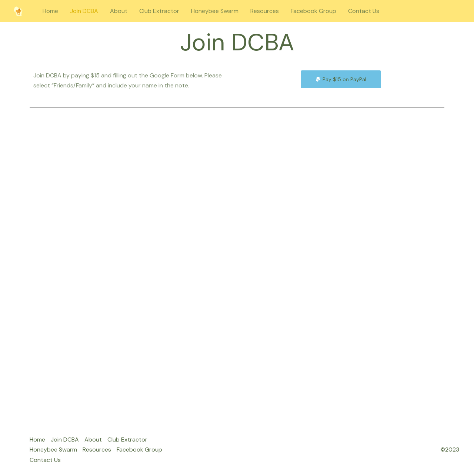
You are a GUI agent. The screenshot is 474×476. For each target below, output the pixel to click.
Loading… (237, 269)
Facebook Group (313, 11)
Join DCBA (84, 11)
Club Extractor (159, 11)
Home (50, 11)
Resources (265, 11)
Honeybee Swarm (215, 11)
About (119, 11)
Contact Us (364, 11)
